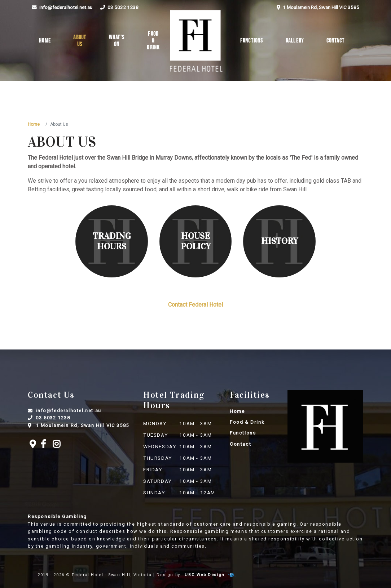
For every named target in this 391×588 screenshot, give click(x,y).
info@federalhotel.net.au (62, 7)
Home (45, 41)
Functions (252, 41)
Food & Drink (153, 41)
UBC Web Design (205, 575)
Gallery (295, 41)
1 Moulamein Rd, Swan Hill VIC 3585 (318, 7)
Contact (335, 41)
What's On (117, 41)
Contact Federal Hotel (195, 305)
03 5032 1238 (119, 7)
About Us (80, 41)
